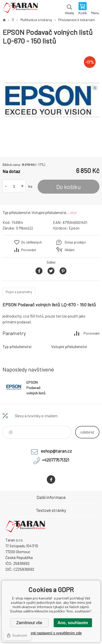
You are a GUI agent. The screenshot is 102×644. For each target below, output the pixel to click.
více (73, 212)
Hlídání (70, 250)
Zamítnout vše (29, 623)
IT (13, 20)
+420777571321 (56, 460)
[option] (51, 101)
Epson (74, 228)
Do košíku (69, 187)
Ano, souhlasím (73, 623)
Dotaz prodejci (75, 242)
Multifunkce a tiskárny (36, 20)
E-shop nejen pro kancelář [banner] (20, 9)
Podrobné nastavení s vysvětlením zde (51, 633)
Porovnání (29, 250)
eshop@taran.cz (56, 451)
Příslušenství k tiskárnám (77, 20)
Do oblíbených (32, 242)
